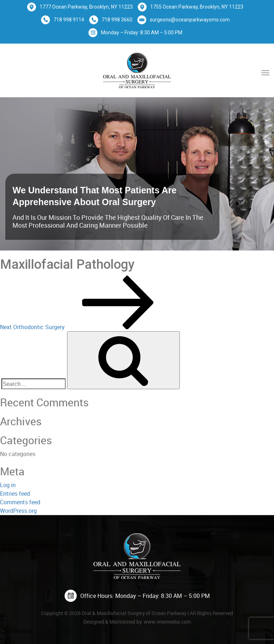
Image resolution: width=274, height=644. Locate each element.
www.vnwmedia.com (167, 622)
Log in (8, 485)
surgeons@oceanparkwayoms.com (190, 20)
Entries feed (15, 494)
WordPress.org (18, 511)
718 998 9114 (69, 20)
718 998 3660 (117, 20)
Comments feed (20, 502)
